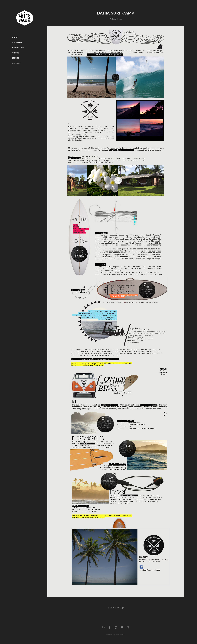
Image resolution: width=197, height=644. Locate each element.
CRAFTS (16, 53)
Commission (18, 48)
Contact (16, 63)
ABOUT (15, 37)
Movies (16, 58)
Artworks (17, 42)
